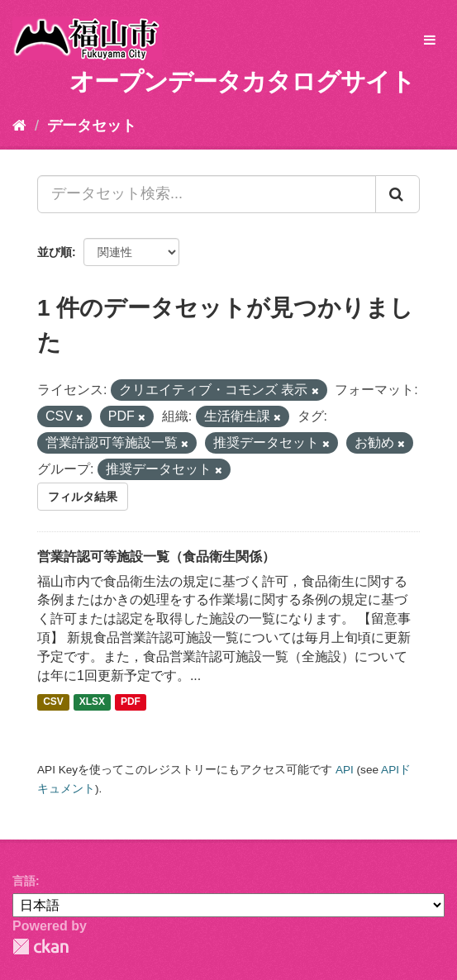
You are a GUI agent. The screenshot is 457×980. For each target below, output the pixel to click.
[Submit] (397, 194)
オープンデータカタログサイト (242, 81)
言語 (24, 881)
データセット (92, 126)
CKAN (40, 947)
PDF (131, 702)
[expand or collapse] (430, 41)
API (345, 770)
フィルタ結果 (83, 497)
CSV (53, 702)
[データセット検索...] (207, 194)
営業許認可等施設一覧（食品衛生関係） (156, 557)
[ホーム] (19, 126)
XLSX (92, 702)
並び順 (55, 252)
